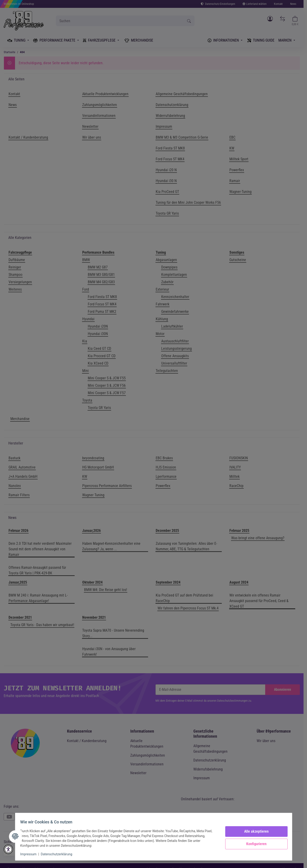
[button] (8, 849)
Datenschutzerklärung (59, 854)
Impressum (31, 854)
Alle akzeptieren (254, 831)
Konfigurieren (254, 844)
